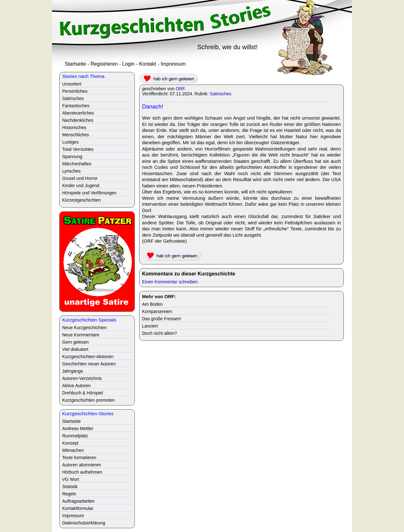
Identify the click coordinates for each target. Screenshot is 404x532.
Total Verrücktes (78, 149)
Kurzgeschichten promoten (89, 400)
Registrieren (104, 64)
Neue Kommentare (81, 335)
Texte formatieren (79, 458)
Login (128, 64)
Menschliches (76, 135)
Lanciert (150, 326)
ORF (180, 89)
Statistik (70, 487)
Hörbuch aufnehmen (82, 472)
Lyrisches (71, 171)
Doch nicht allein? (160, 333)
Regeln (69, 494)
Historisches (74, 127)
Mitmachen (73, 450)
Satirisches (221, 94)
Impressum (173, 64)
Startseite (75, 64)
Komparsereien (157, 311)
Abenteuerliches (78, 113)
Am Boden (152, 304)
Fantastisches (76, 106)
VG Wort (71, 479)
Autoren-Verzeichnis (82, 378)
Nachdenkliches (78, 120)
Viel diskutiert (75, 349)
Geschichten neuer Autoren (89, 364)
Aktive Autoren (76, 386)
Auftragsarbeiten (78, 501)
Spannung (72, 157)
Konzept (70, 443)
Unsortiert (72, 84)
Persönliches (75, 91)
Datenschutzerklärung (84, 523)
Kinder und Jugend (81, 186)
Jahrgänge (73, 371)
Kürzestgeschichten (81, 200)
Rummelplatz (75, 436)
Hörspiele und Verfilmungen (89, 193)
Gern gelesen (75, 342)
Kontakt (148, 64)
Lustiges (70, 142)
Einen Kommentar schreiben (170, 282)
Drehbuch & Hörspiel (83, 393)
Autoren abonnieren (82, 465)
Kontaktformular (78, 508)
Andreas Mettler (78, 429)
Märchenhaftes (77, 164)
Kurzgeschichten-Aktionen (88, 357)
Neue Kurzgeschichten (84, 328)
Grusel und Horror (80, 178)
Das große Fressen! (162, 319)
